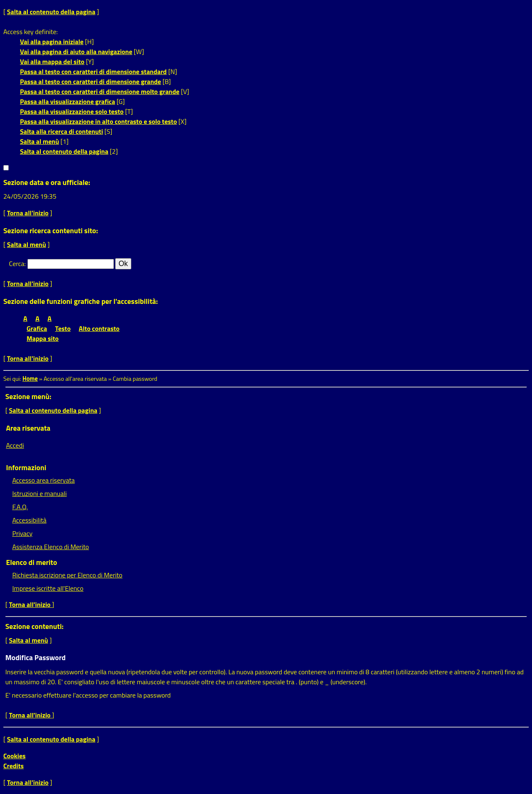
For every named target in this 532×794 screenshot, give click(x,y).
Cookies (15, 756)
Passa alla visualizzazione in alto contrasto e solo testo (99, 121)
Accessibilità (29, 520)
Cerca (17, 264)
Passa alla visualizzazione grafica (68, 101)
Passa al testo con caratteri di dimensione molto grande (100, 91)
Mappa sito (43, 338)
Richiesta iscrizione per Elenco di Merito (67, 575)
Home (30, 379)
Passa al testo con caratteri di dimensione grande (91, 81)
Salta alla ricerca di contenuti (62, 131)
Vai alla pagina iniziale (52, 42)
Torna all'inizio (28, 213)
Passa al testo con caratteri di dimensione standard (93, 72)
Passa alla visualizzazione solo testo (72, 111)
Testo (63, 328)
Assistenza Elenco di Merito (50, 547)
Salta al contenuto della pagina (51, 12)
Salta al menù (39, 141)
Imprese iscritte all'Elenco (48, 588)
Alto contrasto (99, 328)
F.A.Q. (20, 507)
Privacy (22, 533)
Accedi (15, 445)
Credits (14, 766)
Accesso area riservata (43, 480)
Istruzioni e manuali (39, 493)
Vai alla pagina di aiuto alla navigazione (76, 52)
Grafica (37, 328)
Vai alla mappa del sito (52, 62)
